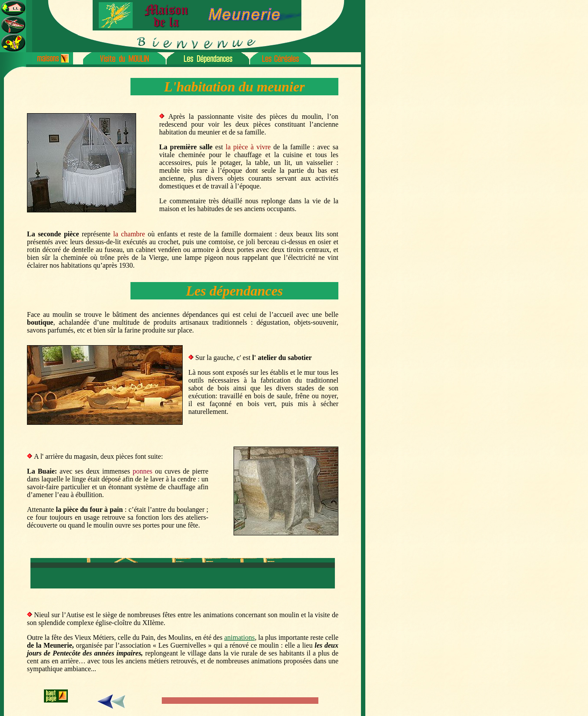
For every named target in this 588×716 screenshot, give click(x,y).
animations (239, 637)
